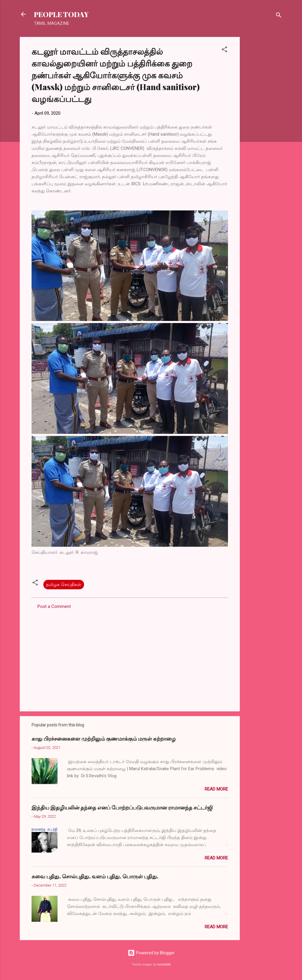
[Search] (279, 16)
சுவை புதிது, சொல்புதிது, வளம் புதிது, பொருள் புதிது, (95, 876)
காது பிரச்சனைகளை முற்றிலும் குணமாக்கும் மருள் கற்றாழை (104, 739)
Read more (216, 789)
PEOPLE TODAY (61, 14)
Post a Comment (54, 606)
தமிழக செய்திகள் (64, 585)
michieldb (164, 964)
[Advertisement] (263, 126)
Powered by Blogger (151, 953)
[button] (224, 50)
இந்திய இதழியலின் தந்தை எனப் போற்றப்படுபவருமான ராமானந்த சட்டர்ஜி (122, 807)
